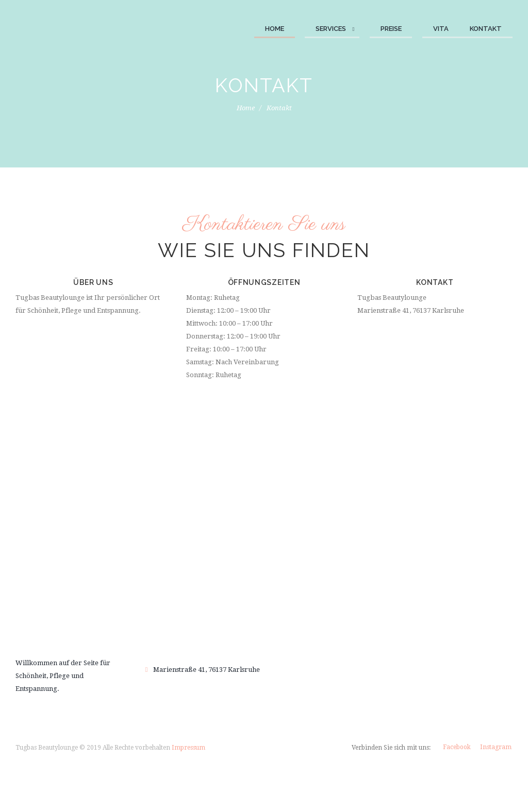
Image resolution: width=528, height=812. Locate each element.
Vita (441, 29)
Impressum (188, 748)
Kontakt (486, 29)
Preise (391, 29)
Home (275, 29)
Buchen (264, 591)
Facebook (457, 747)
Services (331, 29)
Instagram (496, 747)
